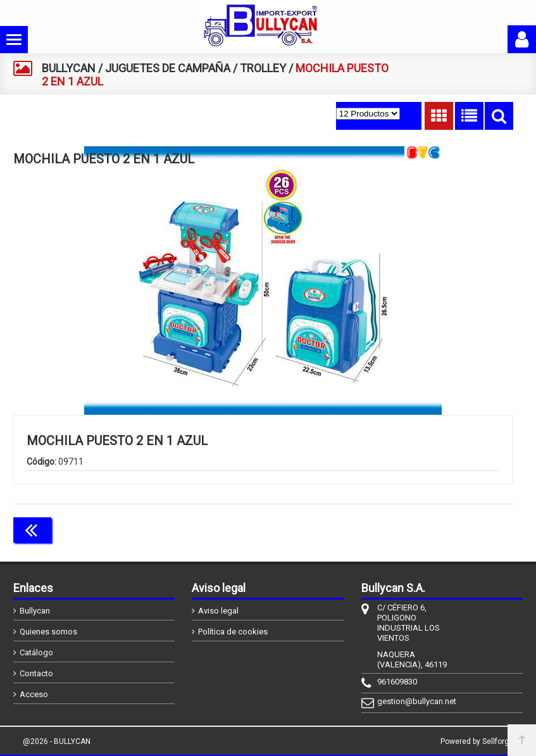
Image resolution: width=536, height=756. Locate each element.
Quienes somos (48, 632)
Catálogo (36, 652)
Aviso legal (218, 611)
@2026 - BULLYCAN (57, 741)
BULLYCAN (69, 68)
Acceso (34, 694)
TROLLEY (263, 68)
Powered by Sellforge (477, 741)
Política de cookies (233, 632)
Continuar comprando (457, 529)
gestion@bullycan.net (417, 701)
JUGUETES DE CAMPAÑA (168, 68)
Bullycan (35, 611)
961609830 (397, 682)
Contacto (36, 673)
